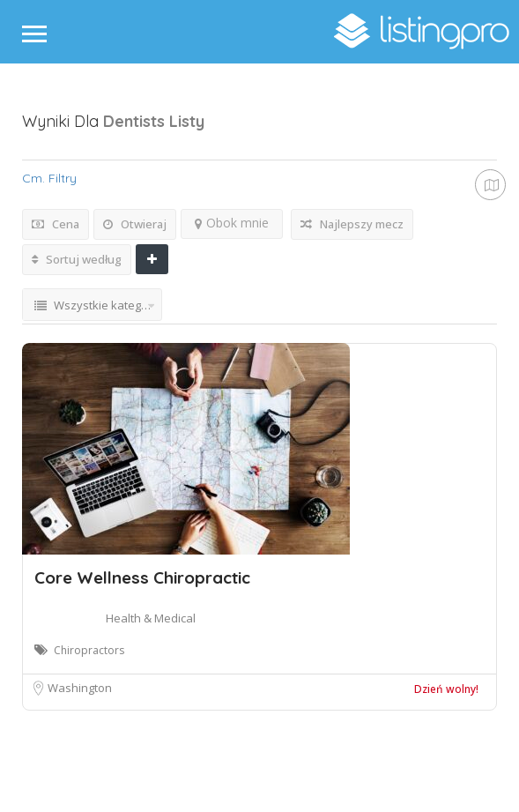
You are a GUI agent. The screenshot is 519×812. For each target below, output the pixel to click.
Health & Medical (151, 618)
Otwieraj (135, 224)
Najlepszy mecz (352, 224)
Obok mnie (232, 223)
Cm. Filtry (49, 178)
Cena (56, 224)
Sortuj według (77, 259)
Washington (80, 688)
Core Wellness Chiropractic (142, 577)
